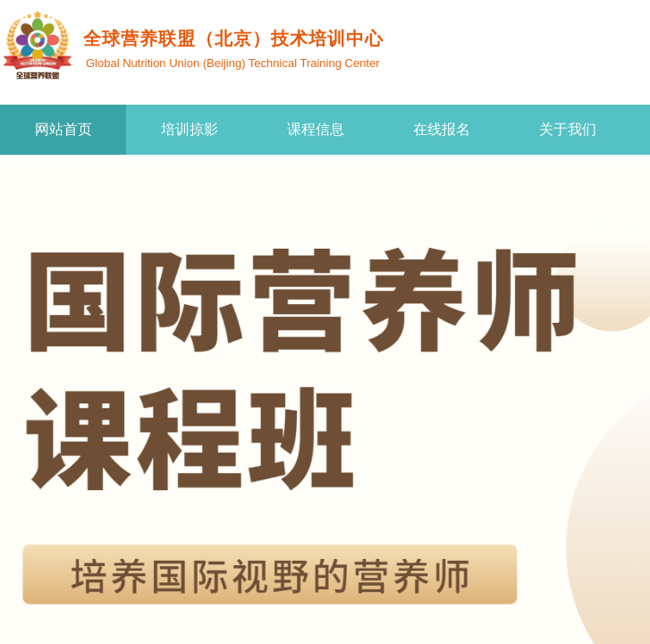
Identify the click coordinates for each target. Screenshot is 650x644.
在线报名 (442, 129)
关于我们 (568, 129)
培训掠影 (190, 129)
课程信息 (316, 129)
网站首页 (63, 129)
